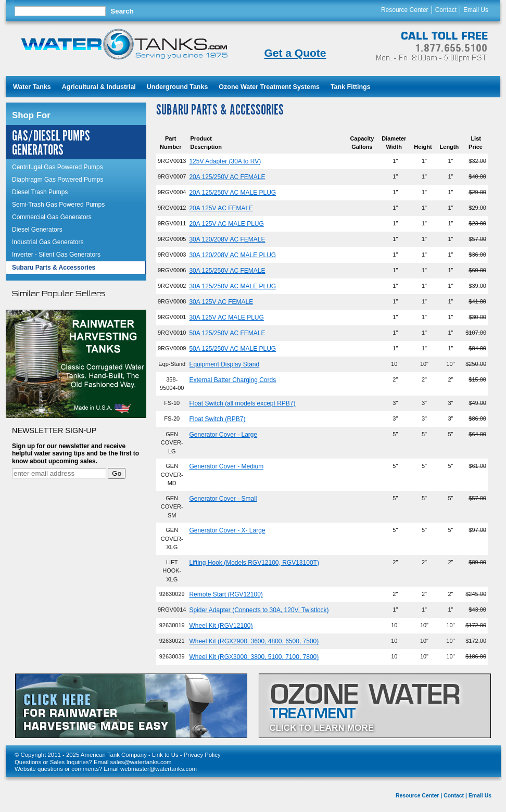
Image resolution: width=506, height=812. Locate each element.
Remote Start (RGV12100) (226, 594)
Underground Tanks (178, 87)
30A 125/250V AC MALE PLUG (232, 286)
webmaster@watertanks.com (159, 769)
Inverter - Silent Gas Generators (56, 255)
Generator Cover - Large (223, 435)
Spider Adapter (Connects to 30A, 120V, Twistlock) (259, 610)
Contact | (455, 796)
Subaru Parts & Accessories (54, 268)
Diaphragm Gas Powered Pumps (58, 180)
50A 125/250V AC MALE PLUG (232, 349)
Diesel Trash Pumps (40, 192)
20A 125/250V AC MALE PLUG (232, 193)
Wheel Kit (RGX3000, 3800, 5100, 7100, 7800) (254, 657)
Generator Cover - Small (223, 499)
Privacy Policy (202, 755)
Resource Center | (419, 796)
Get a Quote (295, 53)
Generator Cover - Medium (226, 466)
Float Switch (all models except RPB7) (242, 403)
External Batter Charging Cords (232, 380)
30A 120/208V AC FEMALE (227, 239)
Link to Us (165, 755)
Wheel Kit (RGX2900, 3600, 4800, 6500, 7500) (254, 641)
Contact (446, 10)
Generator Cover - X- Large (227, 530)
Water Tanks (32, 87)
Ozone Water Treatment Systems (269, 87)
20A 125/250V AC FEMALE (227, 177)
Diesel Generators (37, 230)
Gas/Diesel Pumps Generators (51, 143)
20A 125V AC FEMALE (221, 208)
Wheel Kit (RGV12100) (221, 626)
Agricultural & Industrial (99, 87)
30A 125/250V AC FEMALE (227, 271)
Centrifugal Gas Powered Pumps (58, 167)
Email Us (476, 10)
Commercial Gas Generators (52, 217)
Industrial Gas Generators (48, 242)
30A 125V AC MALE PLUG (226, 318)
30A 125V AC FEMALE (221, 302)
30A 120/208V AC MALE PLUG (232, 255)
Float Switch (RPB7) (217, 419)
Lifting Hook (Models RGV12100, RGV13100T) (254, 563)
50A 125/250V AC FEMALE (227, 333)
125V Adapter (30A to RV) (225, 161)
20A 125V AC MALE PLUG (226, 224)
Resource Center (405, 10)
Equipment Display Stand (224, 364)
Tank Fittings (351, 87)
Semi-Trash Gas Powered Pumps (58, 205)
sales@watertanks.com (141, 762)
